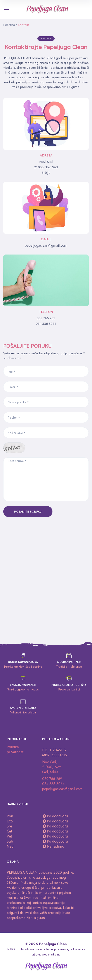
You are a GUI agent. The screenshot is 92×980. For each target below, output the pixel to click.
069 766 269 (46, 318)
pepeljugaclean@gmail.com (46, 245)
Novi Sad (46, 162)
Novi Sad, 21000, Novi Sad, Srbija (52, 767)
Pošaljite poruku (28, 512)
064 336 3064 (46, 323)
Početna (9, 25)
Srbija (46, 172)
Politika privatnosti (16, 749)
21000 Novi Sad (46, 167)
